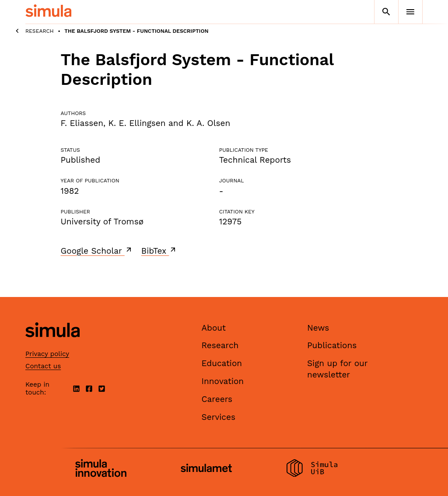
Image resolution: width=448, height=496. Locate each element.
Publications (332, 345)
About (214, 328)
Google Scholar (97, 251)
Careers (217, 399)
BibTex (159, 251)
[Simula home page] (52, 344)
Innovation (223, 381)
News (318, 328)
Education (222, 363)
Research (40, 31)
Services (219, 417)
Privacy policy (47, 354)
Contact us (43, 366)
